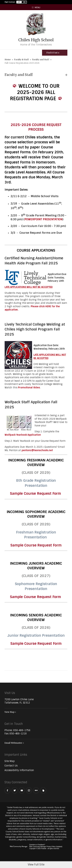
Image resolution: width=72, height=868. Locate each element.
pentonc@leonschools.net (37, 450)
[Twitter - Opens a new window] (15, 790)
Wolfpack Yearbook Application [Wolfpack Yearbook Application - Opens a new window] (23, 435)
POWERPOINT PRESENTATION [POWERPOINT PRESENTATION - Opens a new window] (44, 219)
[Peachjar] (43, 790)
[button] (22, 2)
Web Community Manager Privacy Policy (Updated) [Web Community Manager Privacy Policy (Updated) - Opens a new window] (46, 847)
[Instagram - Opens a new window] (29, 790)
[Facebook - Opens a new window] (7, 790)
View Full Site (36, 865)
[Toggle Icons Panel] (55, 53)
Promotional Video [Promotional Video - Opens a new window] (29, 388)
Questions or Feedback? (37, 845)
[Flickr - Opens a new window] (36, 790)
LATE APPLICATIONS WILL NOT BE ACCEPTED (29, 287)
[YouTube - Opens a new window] (22, 790)
